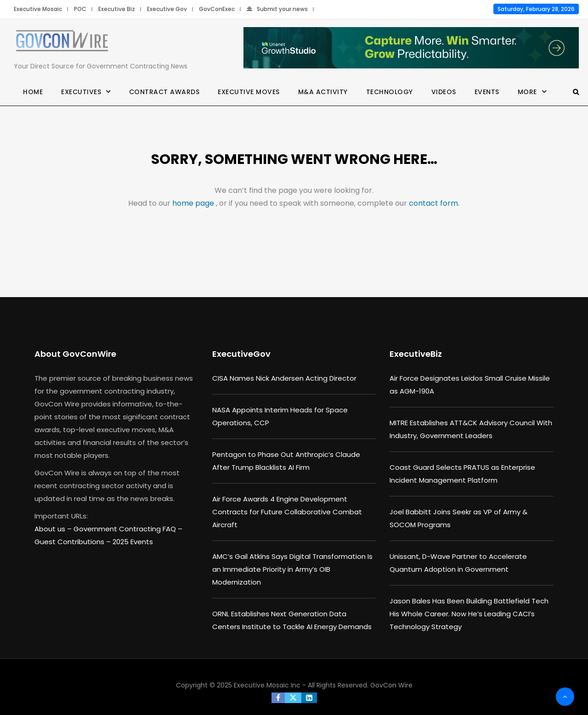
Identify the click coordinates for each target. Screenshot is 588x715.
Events (487, 92)
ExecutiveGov (241, 354)
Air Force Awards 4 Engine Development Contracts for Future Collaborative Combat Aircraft (287, 512)
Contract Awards (164, 92)
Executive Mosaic (38, 9)
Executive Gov (167, 9)
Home (33, 92)
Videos (444, 92)
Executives (81, 92)
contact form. (434, 203)
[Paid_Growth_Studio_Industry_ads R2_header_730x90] (411, 48)
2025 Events (133, 542)
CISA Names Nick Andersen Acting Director (284, 378)
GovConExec (217, 9)
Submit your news (277, 9)
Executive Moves (249, 92)
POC (80, 9)
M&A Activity (323, 92)
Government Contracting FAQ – (128, 529)
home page (194, 203)
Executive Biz (117, 9)
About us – (54, 529)
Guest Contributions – (73, 542)
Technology (390, 92)
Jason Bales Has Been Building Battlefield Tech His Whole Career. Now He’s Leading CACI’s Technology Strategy (469, 614)
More (527, 92)
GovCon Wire (391, 685)
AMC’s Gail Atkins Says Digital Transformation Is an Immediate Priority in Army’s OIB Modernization (292, 569)
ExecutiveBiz (416, 354)
